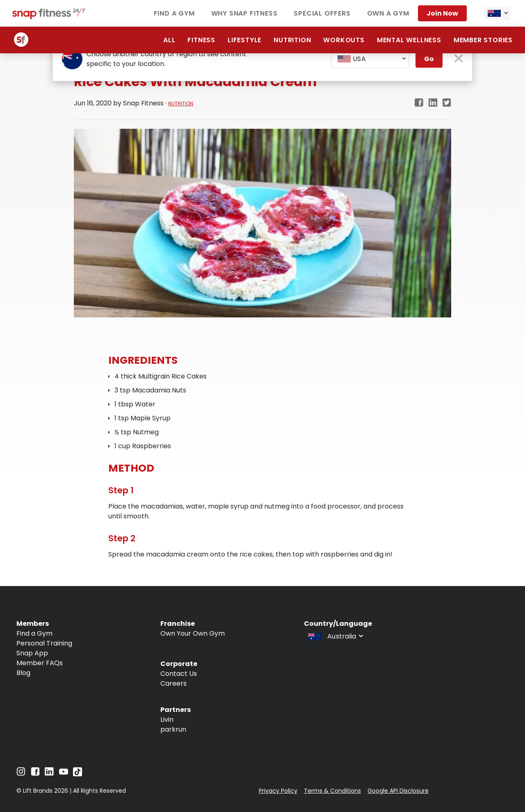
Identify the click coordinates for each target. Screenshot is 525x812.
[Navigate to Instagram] (21, 774)
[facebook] (419, 103)
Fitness (201, 40)
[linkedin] (433, 103)
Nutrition (292, 40)
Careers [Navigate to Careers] (173, 683)
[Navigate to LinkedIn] (49, 773)
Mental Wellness (409, 40)
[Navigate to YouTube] (64, 774)
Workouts (344, 40)
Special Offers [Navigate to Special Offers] (322, 13)
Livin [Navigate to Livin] (167, 720)
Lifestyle (244, 40)
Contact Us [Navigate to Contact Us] (179, 674)
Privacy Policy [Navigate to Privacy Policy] (278, 791)
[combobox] (497, 14)
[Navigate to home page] (49, 17)
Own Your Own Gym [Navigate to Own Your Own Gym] (193, 633)
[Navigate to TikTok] (78, 774)
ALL (169, 40)
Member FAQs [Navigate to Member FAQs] (40, 663)
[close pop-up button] (459, 59)
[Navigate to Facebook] (35, 774)
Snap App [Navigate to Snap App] (32, 653)
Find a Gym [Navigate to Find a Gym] (174, 13)
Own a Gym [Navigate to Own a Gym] (388, 13)
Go (429, 59)
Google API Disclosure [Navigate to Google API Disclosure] (398, 791)
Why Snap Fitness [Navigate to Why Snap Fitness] (244, 13)
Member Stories (483, 40)
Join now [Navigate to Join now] (442, 13)
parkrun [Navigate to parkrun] (173, 729)
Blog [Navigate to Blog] (23, 673)
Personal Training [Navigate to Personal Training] (44, 643)
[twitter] (447, 103)
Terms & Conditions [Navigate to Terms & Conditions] (332, 791)
